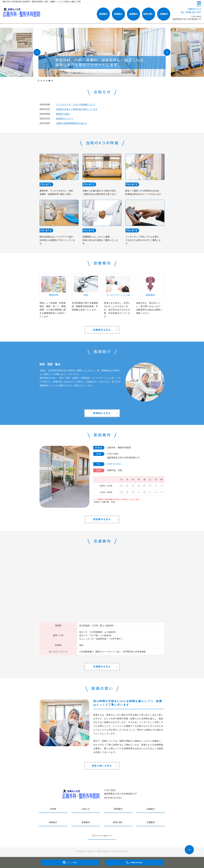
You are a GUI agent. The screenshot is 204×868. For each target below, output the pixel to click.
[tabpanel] (102, 52)
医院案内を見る (102, 519)
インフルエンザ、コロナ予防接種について (76, 105)
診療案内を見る (102, 330)
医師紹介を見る (102, 413)
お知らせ (86, 809)
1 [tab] (38, 81)
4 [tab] (47, 81)
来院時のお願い (63, 114)
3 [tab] (44, 81)
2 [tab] (41, 81)
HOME (53, 809)
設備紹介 (151, 809)
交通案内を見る (102, 667)
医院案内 (103, 14)
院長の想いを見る (102, 766)
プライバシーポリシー (102, 836)
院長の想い (149, 14)
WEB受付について (65, 119)
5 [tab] (49, 81)
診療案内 (133, 14)
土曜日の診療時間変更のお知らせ (72, 123)
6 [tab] (52, 81)
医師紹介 (118, 14)
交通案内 (164, 14)
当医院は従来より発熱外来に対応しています (77, 109)
